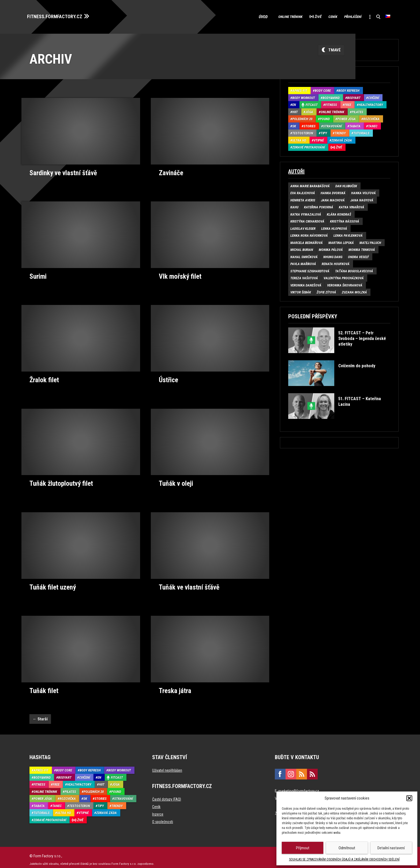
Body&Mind (331, 96)
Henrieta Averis (303, 199)
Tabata (355, 125)
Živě (301, 16)
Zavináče (170, 171)
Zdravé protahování (309, 146)
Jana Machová (333, 199)
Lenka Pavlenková (348, 234)
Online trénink (268, 16)
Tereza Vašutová (304, 277)
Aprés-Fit (300, 89)
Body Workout (304, 96)
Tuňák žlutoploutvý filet (60, 480)
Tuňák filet (43, 686)
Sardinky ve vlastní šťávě (62, 171)
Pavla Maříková (303, 263)
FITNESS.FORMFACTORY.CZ (59, 16)
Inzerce (158, 810)
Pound (325, 118)
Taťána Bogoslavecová (354, 269)
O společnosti (163, 817)
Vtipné (319, 139)
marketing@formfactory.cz (299, 786)
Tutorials (361, 132)
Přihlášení (345, 16)
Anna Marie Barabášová (310, 184)
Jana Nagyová (362, 199)
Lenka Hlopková (334, 227)
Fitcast (312, 103)
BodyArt (354, 96)
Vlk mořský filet (179, 274)
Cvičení (374, 96)
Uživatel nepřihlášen (167, 766)
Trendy (340, 132)
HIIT (295, 110)
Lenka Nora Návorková (309, 234)
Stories (310, 125)
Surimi (38, 274)
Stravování (332, 125)
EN (294, 103)
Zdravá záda (342, 139)
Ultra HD (299, 139)
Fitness (331, 103)
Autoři (296, 170)
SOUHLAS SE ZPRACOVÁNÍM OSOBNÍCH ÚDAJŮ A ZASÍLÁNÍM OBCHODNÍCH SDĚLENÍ (344, 859)
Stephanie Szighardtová (310, 269)
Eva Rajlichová (303, 192)
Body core (323, 89)
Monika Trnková (362, 248)
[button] (409, 798)
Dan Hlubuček (346, 184)
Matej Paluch (370, 241)
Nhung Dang (333, 255)
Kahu (294, 206)
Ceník (320, 16)
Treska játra (174, 686)
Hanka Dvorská (333, 192)
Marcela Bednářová (307, 241)
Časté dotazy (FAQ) (167, 795)
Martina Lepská (341, 241)
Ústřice (168, 377)
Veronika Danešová (306, 284)
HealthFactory (371, 103)
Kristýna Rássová (345, 220)
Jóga (309, 110)
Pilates (357, 110)
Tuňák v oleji (175, 480)
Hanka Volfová (363, 192)
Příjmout (303, 848)
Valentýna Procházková (344, 277)
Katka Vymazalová (306, 213)
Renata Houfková (336, 263)
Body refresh (349, 89)
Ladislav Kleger (303, 227)
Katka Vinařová (352, 206)
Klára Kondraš (339, 213)
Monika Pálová (331, 248)
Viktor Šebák (301, 291)
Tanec (373, 125)
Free (348, 103)
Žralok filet (44, 377)
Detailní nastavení (391, 848)
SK (294, 125)
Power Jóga (346, 118)
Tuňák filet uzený (51, 583)
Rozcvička (371, 118)
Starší (40, 714)
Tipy (324, 132)
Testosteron (303, 132)
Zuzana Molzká (354, 291)
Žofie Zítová (326, 291)
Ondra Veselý (358, 255)
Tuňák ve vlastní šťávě (187, 583)
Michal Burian (302, 248)
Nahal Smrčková (304, 255)
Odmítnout (347, 848)
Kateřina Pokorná (319, 206)
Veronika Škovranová (345, 284)
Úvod (239, 16)
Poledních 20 (302, 118)
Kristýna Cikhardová (307, 220)
